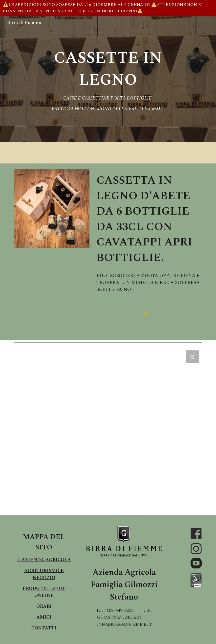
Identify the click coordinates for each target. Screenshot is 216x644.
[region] (108, 8)
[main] (108, 79)
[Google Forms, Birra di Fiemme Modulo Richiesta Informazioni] (108, 430)
